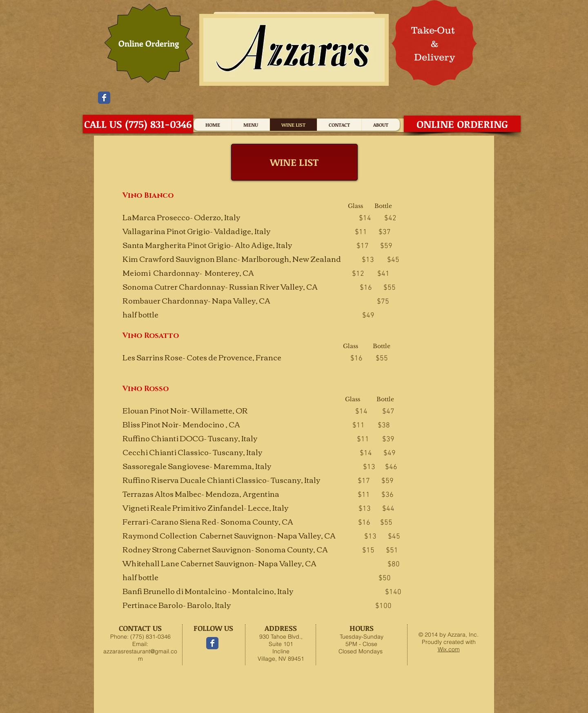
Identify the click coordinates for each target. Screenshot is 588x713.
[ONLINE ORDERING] (462, 124)
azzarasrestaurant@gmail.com (140, 655)
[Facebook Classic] (104, 98)
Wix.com (449, 649)
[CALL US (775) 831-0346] (138, 124)
